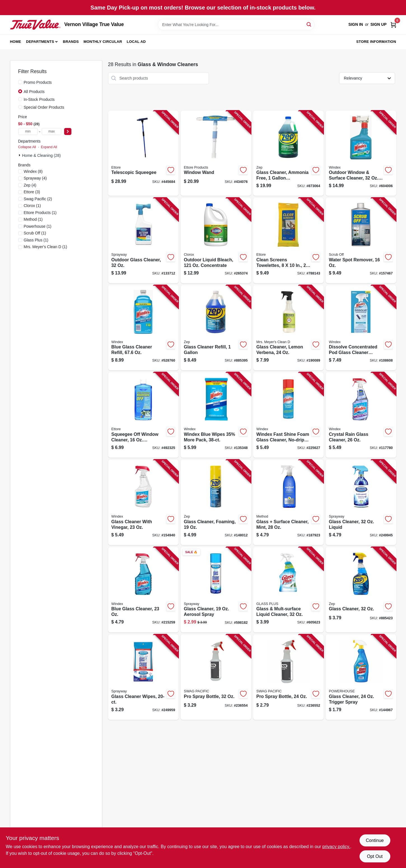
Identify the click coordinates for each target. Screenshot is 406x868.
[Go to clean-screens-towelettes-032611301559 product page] (288, 240)
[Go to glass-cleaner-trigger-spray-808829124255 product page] (361, 677)
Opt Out (375, 856)
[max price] (52, 132)
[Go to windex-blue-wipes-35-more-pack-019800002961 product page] (216, 415)
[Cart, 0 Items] (393, 25)
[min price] (28, 132)
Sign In (356, 24)
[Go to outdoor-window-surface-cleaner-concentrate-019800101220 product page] (361, 153)
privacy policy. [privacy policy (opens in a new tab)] (336, 847)
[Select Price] (68, 132)
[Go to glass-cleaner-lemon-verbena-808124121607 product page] (288, 328)
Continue (375, 840)
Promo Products (38, 82)
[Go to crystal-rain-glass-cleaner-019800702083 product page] (361, 415)
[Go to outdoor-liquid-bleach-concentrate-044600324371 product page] (216, 240)
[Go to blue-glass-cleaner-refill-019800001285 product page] (143, 328)
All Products (34, 92)
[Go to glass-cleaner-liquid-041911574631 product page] (361, 502)
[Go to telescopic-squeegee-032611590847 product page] (143, 153)
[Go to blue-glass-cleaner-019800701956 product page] (143, 590)
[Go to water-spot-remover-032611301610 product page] (361, 240)
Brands (71, 42)
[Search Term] (236, 25)
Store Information (376, 42)
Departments (40, 42)
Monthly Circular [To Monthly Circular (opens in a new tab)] (103, 42)
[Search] (309, 24)
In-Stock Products (39, 99)
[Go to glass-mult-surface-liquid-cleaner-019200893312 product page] (288, 590)
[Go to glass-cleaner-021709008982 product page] (361, 590)
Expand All (49, 147)
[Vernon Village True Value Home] (35, 25)
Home (16, 42)
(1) (32, 206)
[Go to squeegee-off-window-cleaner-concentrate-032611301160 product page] (143, 415)
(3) (32, 192)
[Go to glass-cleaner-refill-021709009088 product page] (216, 328)
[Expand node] (20, 155)
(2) (38, 199)
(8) (33, 171)
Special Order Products (44, 107)
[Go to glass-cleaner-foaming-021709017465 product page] (216, 502)
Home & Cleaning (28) (42, 155)
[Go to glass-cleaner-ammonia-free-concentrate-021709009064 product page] (288, 153)
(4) (35, 178)
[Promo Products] (20, 82)
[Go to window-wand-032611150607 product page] (216, 153)
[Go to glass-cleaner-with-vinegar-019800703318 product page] (143, 502)
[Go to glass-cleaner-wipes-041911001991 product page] (143, 677)
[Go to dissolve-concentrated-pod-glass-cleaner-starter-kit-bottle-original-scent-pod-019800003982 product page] (361, 328)
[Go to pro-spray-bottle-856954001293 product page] (288, 677)
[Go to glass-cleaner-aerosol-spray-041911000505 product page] (216, 590)
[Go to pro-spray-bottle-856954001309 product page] (216, 677)
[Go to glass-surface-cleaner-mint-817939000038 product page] (288, 502)
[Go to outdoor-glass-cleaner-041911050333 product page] (143, 240)
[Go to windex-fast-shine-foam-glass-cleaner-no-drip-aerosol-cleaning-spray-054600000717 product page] (288, 415)
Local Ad (136, 42)
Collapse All (27, 147)
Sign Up (379, 24)
